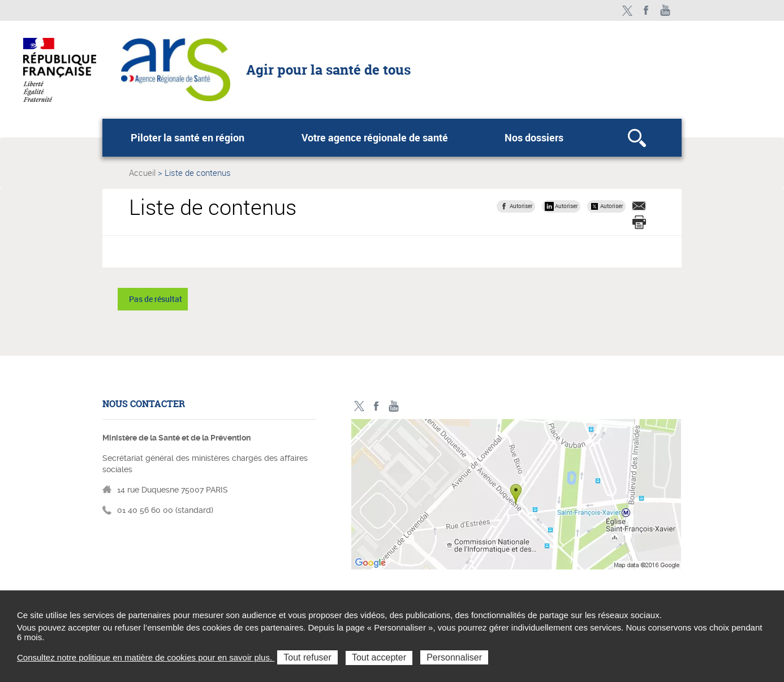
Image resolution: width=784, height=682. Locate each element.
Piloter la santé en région (188, 137)
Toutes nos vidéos (665, 10)
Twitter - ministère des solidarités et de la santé (627, 10)
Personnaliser (454, 657)
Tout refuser (307, 657)
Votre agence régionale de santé (375, 137)
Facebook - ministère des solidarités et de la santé (646, 10)
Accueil (142, 172)
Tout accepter (379, 657)
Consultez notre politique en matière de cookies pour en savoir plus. (146, 657)
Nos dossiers (534, 137)
